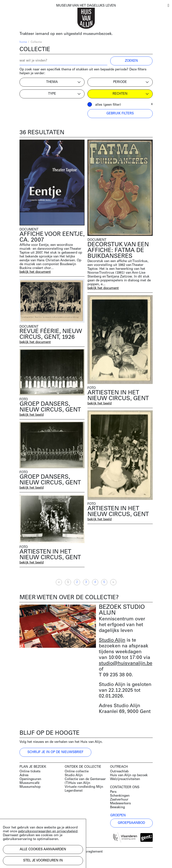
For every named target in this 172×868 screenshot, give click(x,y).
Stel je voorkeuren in (43, 861)
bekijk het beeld (100, 404)
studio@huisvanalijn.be (126, 663)
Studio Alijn (112, 640)
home (23, 42)
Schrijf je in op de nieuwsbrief (55, 752)
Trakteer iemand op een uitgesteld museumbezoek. (66, 34)
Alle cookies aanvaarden (43, 849)
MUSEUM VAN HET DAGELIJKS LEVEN (86, 6)
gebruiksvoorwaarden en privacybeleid (48, 831)
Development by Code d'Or (40, 862)
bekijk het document (35, 272)
